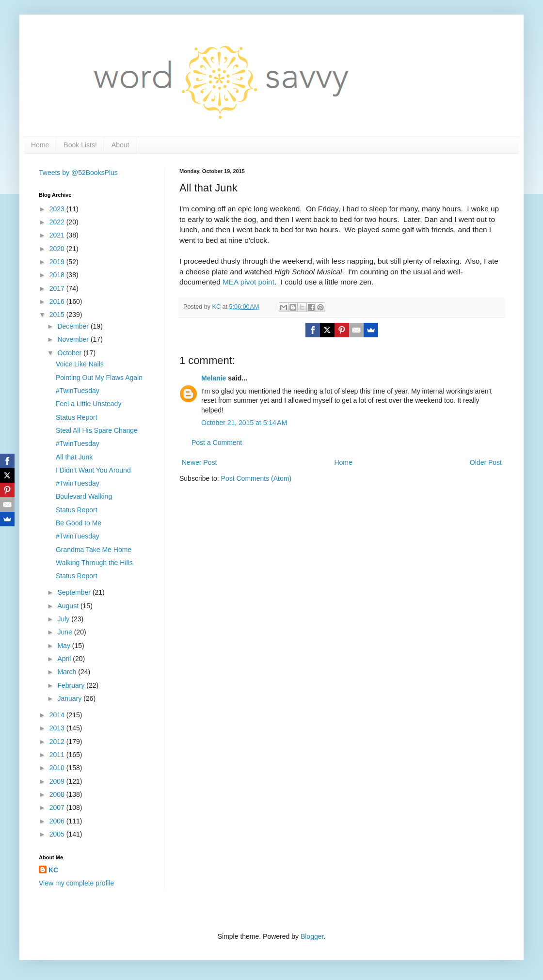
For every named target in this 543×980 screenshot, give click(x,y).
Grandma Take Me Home (94, 550)
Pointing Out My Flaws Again (99, 378)
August (69, 606)
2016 (58, 301)
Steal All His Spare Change (97, 430)
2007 (58, 807)
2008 (58, 794)
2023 (58, 209)
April (65, 659)
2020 (58, 249)
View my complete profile (76, 883)
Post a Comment (217, 443)
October (70, 353)
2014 (58, 715)
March (68, 672)
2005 (58, 834)
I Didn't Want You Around (93, 470)
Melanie (214, 378)
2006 (58, 821)
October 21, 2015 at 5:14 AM (244, 423)
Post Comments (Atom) (256, 478)
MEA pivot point (248, 282)
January (70, 698)
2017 (58, 288)
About (120, 145)
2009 (58, 781)
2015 (58, 315)
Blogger (312, 936)
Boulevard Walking (84, 496)
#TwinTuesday (78, 391)
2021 (58, 235)
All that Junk (74, 457)
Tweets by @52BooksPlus (78, 173)
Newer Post (199, 462)
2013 (58, 728)
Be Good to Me (79, 523)
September (75, 592)
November (74, 339)
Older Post (486, 462)
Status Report (77, 417)
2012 (58, 742)
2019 (58, 262)
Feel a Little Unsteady (88, 404)
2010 (58, 768)
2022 (58, 222)
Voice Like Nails (80, 364)
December (74, 326)
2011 (58, 755)
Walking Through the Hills (94, 563)
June (65, 632)
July (64, 619)
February (72, 685)
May (64, 646)
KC (53, 870)
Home (40, 145)
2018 (58, 275)
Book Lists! (80, 145)
